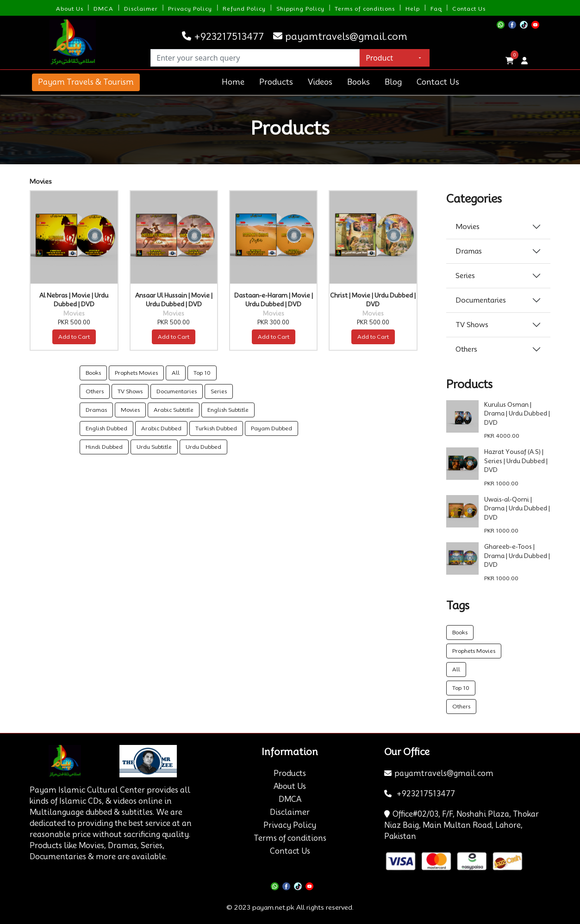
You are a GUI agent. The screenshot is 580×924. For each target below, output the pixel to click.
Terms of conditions (365, 9)
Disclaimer (141, 9)
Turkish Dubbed (216, 428)
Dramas (96, 410)
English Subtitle (228, 410)
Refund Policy (244, 9)
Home (233, 82)
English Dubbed (106, 428)
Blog (393, 82)
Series (219, 391)
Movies (130, 410)
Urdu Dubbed (203, 447)
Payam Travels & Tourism (86, 82)
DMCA (103, 9)
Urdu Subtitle (154, 447)
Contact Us (469, 9)
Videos (320, 82)
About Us (70, 9)
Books (359, 82)
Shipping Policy (300, 9)
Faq (436, 9)
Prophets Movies (136, 373)
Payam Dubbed (271, 428)
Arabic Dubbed (161, 428)
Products (276, 82)
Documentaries (177, 391)
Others (95, 391)
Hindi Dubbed (104, 447)
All (176, 373)
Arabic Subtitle (174, 410)
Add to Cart (74, 337)
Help (413, 9)
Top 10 (202, 373)
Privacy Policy (190, 9)
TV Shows (130, 391)
